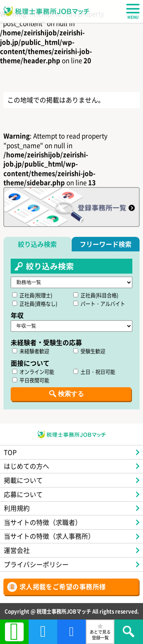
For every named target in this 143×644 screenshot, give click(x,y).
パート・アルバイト (99, 304)
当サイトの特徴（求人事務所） (49, 536)
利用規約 (17, 508)
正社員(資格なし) (35, 304)
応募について (23, 494)
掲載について (23, 480)
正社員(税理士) (32, 295)
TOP (10, 452)
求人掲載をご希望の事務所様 (63, 586)
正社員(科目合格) (96, 295)
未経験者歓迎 (31, 351)
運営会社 (17, 550)
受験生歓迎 (89, 351)
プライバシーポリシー (36, 564)
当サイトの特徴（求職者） (43, 522)
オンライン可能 (33, 372)
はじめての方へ (27, 466)
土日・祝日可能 (94, 372)
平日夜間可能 (31, 380)
